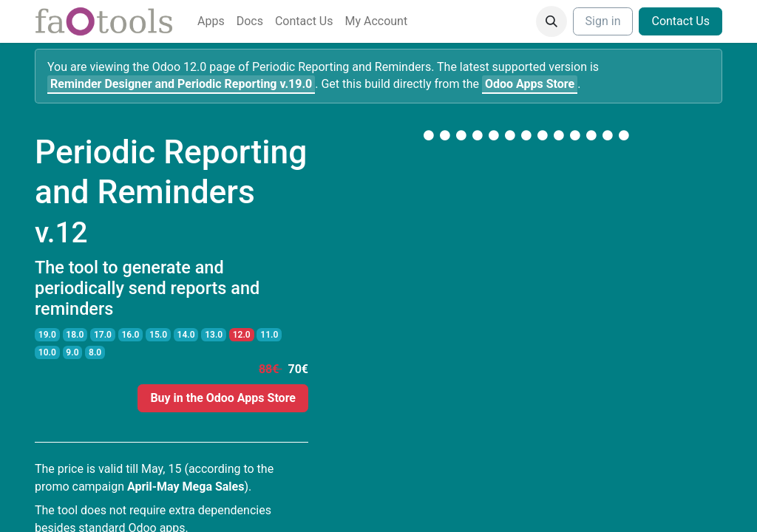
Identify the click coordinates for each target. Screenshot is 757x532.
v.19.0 (181, 84)
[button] (551, 21)
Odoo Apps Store (530, 84)
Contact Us (680, 21)
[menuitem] (211, 21)
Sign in (603, 21)
